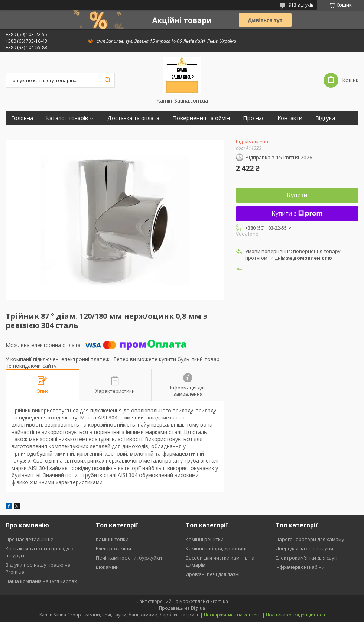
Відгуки (325, 118)
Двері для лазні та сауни (304, 548)
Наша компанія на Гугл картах (41, 581)
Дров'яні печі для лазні (213, 574)
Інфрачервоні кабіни (300, 567)
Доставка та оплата (133, 118)
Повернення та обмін (201, 118)
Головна (22, 118)
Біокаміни (107, 567)
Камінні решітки (205, 539)
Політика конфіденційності (295, 615)
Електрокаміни (113, 548)
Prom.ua (219, 601)
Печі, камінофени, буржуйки (129, 558)
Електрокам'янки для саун (306, 558)
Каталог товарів (67, 118)
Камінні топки (112, 539)
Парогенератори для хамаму (310, 539)
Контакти (290, 118)
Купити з (297, 213)
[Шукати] (107, 80)
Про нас (254, 118)
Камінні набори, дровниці (216, 548)
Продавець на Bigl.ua (182, 608)
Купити (297, 195)
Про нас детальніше (30, 539)
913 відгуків (301, 5)
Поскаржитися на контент (233, 615)
